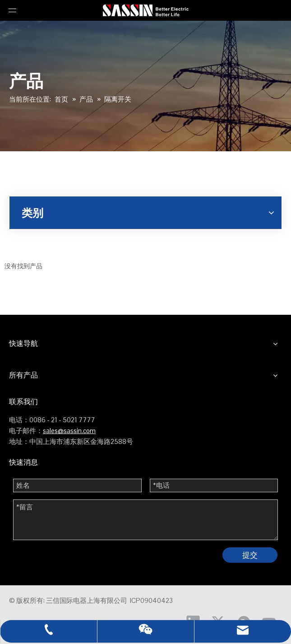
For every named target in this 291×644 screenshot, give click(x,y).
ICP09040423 (151, 600)
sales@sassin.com (69, 431)
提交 (250, 555)
